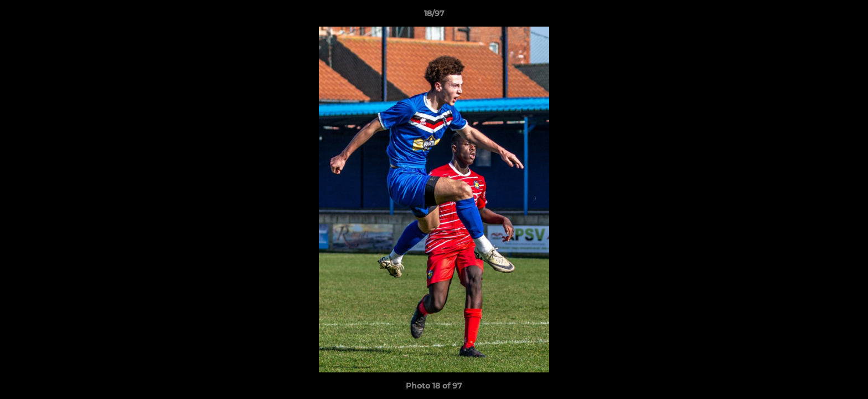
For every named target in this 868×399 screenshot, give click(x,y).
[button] (848, 16)
